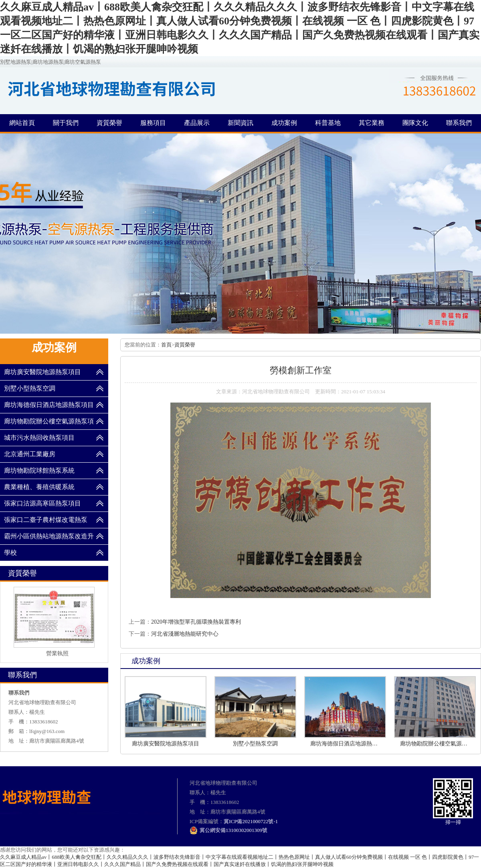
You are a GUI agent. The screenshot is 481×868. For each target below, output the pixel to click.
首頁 (166, 345)
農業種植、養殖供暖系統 (39, 487)
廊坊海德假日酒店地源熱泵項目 (49, 405)
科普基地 (328, 123)
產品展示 (197, 123)
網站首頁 (22, 123)
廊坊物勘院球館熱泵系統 (39, 470)
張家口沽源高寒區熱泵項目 (42, 503)
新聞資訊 (240, 123)
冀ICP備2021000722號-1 (251, 821)
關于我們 (66, 123)
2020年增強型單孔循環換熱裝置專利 (196, 622)
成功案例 (284, 123)
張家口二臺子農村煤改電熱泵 (46, 520)
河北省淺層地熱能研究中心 (185, 634)
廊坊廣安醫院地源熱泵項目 (42, 372)
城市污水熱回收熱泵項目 (39, 438)
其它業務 (372, 123)
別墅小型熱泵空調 (30, 388)
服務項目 (153, 123)
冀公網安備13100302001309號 (228, 830)
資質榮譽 (109, 123)
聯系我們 (459, 123)
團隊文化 (415, 123)
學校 (10, 553)
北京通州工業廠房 (30, 454)
